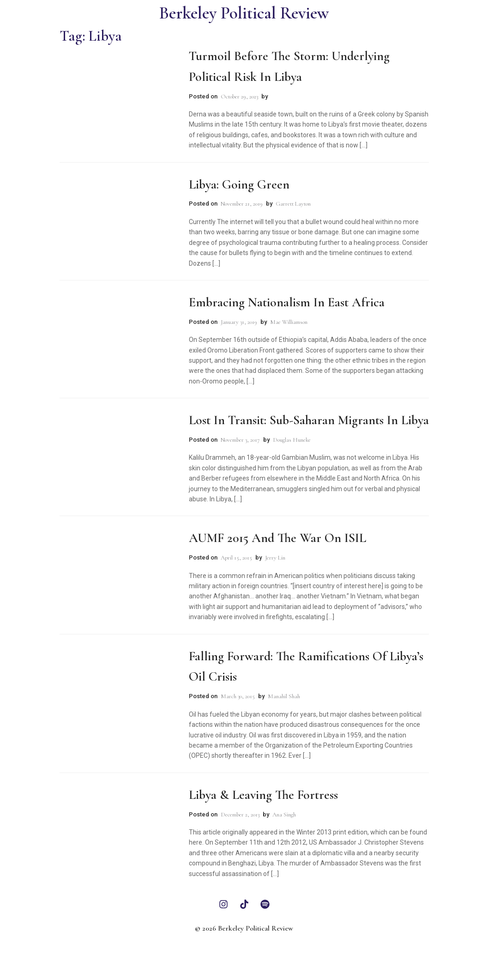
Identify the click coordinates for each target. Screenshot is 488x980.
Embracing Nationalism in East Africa (287, 302)
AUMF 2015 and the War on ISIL (277, 538)
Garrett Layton (293, 204)
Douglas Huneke (292, 440)
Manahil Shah (284, 696)
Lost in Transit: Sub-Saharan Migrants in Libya (309, 420)
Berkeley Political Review (244, 13)
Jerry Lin (275, 558)
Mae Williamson (289, 322)
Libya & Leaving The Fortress (263, 795)
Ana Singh (284, 815)
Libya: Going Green (239, 184)
